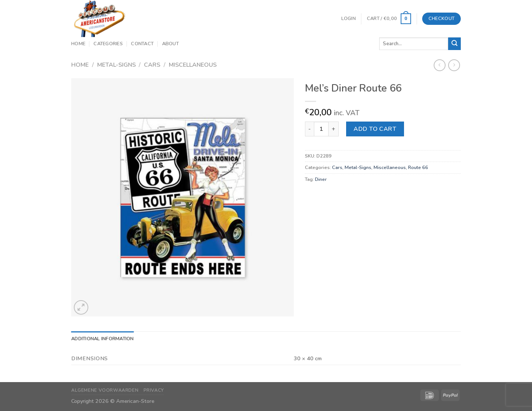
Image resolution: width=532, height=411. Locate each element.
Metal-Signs (116, 65)
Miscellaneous (193, 65)
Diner (321, 179)
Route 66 (418, 168)
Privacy (154, 390)
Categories (108, 44)
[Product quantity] (321, 129)
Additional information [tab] (103, 339)
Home (78, 44)
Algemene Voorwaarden (105, 390)
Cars (152, 65)
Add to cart (375, 129)
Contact (142, 44)
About (170, 44)
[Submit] (454, 44)
